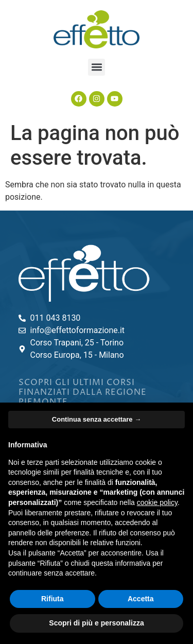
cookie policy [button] (157, 502)
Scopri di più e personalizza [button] (96, 623)
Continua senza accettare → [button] (97, 419)
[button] (97, 67)
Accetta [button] (141, 599)
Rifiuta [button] (52, 599)
